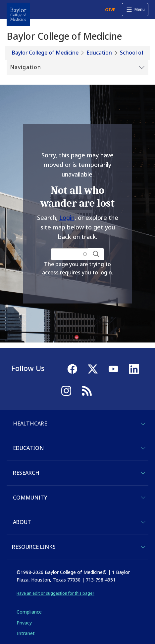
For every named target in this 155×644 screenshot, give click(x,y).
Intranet (26, 633)
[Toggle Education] (143, 448)
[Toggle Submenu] (77, 67)
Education (99, 53)
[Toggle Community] (143, 498)
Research (26, 473)
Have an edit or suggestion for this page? (55, 593)
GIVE (110, 10)
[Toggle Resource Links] (143, 547)
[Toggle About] (143, 522)
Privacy (24, 623)
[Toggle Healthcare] (143, 424)
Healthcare (30, 423)
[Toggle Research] (143, 473)
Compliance (29, 612)
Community (30, 498)
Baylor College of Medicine (45, 53)
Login (67, 218)
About (22, 522)
